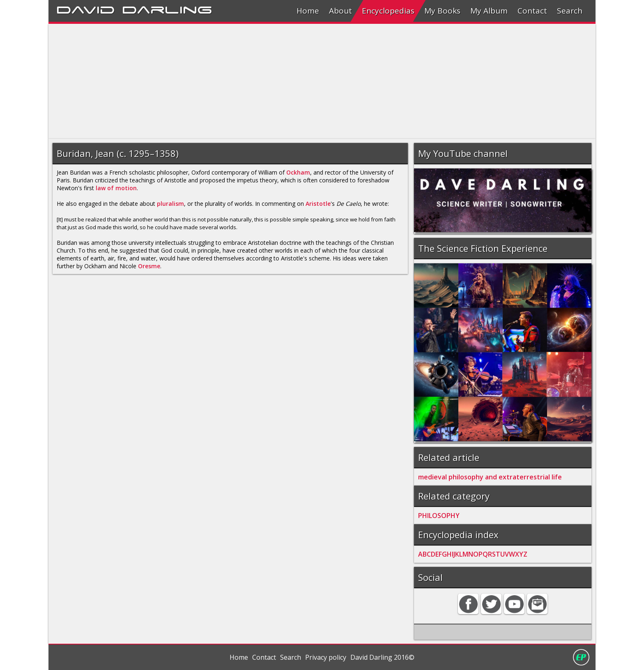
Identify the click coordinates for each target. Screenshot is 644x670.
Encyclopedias (388, 11)
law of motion (116, 188)
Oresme (149, 266)
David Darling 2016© (382, 657)
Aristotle (318, 204)
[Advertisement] (295, 81)
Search (570, 11)
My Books (442, 11)
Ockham (298, 172)
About (340, 11)
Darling (167, 9)
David (86, 9)
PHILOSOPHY (439, 516)
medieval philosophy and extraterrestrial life (490, 477)
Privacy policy (326, 657)
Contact (532, 11)
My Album (489, 11)
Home (308, 11)
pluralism (170, 204)
